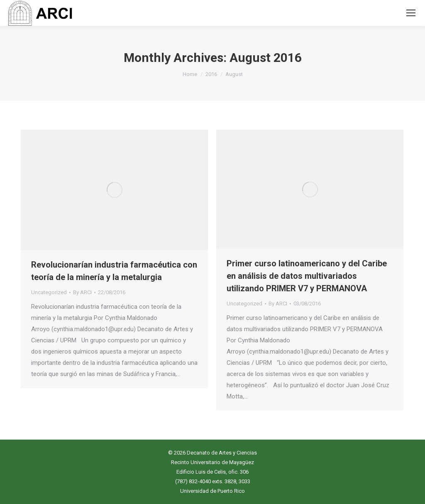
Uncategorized (49, 292)
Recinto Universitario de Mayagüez (212, 462)
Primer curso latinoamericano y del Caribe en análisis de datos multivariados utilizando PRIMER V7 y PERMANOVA (307, 276)
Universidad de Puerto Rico (212, 491)
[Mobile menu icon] (411, 13)
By (82, 292)
